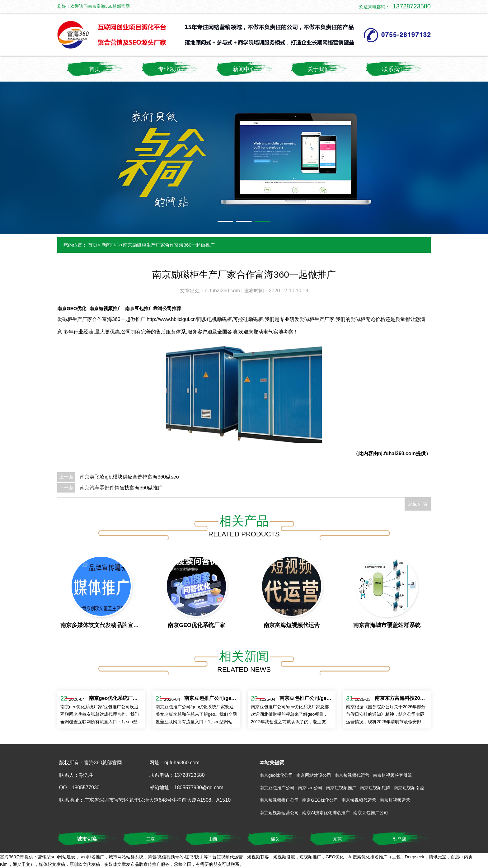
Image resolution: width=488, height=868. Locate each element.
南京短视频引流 (409, 788)
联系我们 (393, 69)
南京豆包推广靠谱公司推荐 (153, 308)
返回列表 (418, 504)
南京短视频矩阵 (375, 788)
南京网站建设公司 (314, 775)
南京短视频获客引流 (392, 775)
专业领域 (169, 69)
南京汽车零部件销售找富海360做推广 (121, 488)
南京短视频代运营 (352, 775)
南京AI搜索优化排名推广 (326, 813)
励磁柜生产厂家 (75, 319)
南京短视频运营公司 (279, 813)
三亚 (151, 839)
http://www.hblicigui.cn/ (172, 319)
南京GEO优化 (72, 308)
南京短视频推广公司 (279, 800)
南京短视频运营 (395, 800)
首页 (95, 69)
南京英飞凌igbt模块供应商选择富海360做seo (129, 477)
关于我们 (319, 69)
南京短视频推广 (106, 308)
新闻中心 (244, 69)
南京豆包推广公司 (277, 788)
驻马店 (400, 839)
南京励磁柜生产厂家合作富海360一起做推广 (169, 245)
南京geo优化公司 (276, 775)
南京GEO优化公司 (320, 800)
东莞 (337, 839)
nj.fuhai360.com (223, 291)
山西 (213, 839)
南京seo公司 (310, 788)
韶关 (275, 839)
